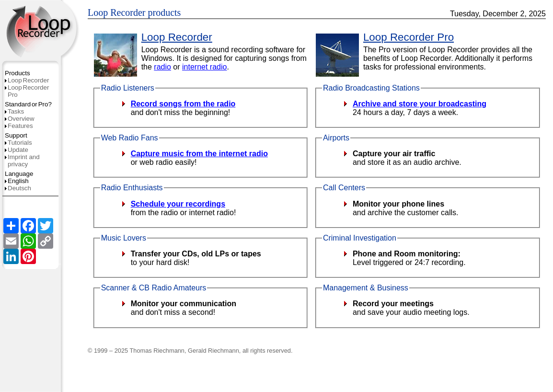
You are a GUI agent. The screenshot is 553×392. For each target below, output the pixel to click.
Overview (20, 119)
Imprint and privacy (22, 161)
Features (19, 126)
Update (17, 150)
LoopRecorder (27, 80)
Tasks (14, 111)
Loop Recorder (177, 37)
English (17, 181)
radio (162, 67)
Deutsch (18, 188)
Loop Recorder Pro (409, 37)
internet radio (204, 67)
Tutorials (18, 143)
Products (17, 73)
